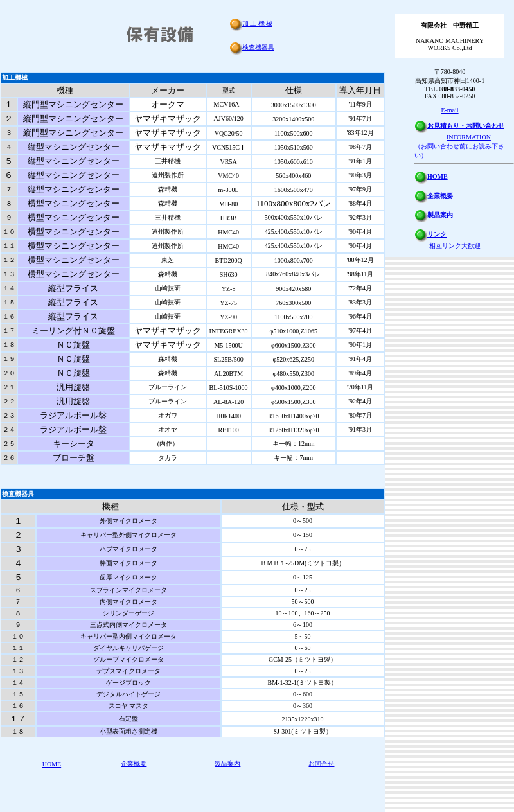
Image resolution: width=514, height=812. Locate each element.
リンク (437, 234)
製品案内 (227, 763)
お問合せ (321, 763)
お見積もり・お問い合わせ (466, 126)
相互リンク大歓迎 (455, 246)
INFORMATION (469, 137)
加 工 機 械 (258, 23)
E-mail (449, 110)
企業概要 (134, 763)
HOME (52, 764)
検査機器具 (258, 47)
